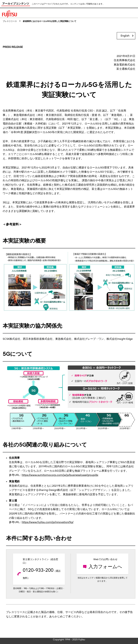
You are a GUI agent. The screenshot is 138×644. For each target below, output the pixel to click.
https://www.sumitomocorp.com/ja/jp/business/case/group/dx (60, 475)
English (125, 36)
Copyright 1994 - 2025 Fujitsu (69, 640)
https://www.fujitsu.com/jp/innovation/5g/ (48, 522)
